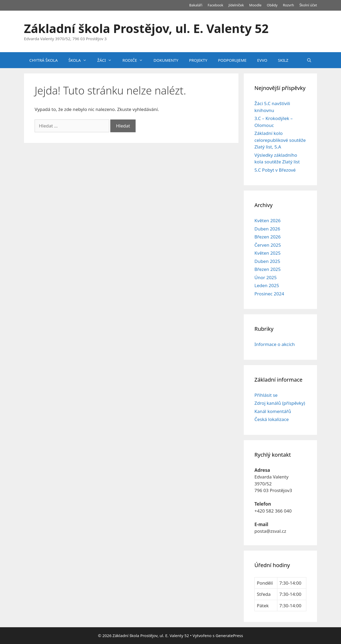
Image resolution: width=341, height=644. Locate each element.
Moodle (255, 5)
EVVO (262, 60)
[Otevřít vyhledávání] (309, 60)
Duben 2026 (267, 229)
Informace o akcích (275, 344)
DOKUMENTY (166, 60)
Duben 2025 (267, 261)
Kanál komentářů (273, 411)
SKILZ (283, 60)
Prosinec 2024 (269, 294)
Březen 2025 (268, 269)
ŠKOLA (80, 60)
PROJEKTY (198, 60)
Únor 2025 (266, 277)
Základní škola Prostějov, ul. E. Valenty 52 (146, 28)
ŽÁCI (107, 60)
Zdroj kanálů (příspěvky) (280, 403)
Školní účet (308, 5)
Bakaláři (196, 5)
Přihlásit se (266, 395)
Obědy (272, 5)
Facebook (216, 5)
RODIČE (135, 60)
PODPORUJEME (232, 60)
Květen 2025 (267, 253)
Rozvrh (289, 5)
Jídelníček (236, 5)
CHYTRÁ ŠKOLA (44, 60)
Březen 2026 (268, 237)
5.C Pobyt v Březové (275, 170)
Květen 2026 (267, 220)
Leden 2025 (267, 285)
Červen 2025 (268, 245)
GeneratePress (229, 635)
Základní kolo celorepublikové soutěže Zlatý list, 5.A (280, 140)
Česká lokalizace (272, 419)
